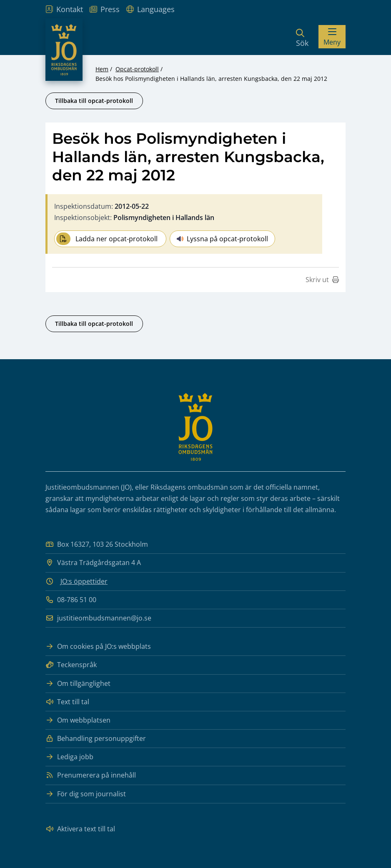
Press (105, 9)
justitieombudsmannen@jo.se (98, 618)
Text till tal (67, 702)
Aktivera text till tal (80, 829)
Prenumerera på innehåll (91, 775)
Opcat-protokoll (137, 69)
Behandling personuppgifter (96, 739)
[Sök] (302, 37)
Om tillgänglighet (78, 684)
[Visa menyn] (332, 37)
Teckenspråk (71, 665)
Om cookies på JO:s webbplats (98, 647)
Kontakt (64, 9)
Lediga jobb (69, 757)
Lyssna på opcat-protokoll (222, 239)
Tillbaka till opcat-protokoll (94, 101)
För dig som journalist (86, 794)
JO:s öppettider (84, 581)
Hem (102, 69)
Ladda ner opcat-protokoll (107, 239)
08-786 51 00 (71, 600)
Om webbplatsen (78, 720)
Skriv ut (322, 280)
